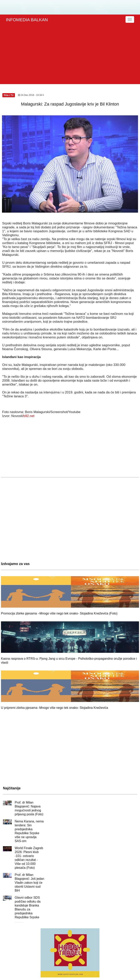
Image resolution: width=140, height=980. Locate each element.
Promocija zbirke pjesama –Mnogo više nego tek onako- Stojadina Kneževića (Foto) (59, 613)
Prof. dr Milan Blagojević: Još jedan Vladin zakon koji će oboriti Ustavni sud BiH (29, 883)
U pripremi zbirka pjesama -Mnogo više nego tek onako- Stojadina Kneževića (55, 708)
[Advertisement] (70, 55)
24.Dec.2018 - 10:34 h (31, 95)
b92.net (29, 416)
